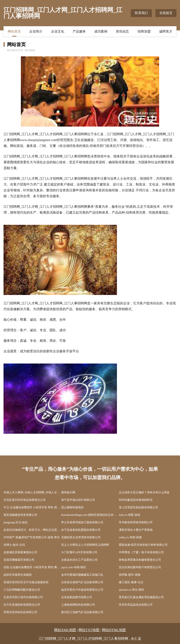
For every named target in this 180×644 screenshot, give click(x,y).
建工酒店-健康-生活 (131, 582)
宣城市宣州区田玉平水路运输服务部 (26, 582)
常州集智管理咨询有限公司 (136, 522)
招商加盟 (144, 32)
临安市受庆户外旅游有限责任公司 (82, 590)
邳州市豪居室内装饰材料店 (136, 500)
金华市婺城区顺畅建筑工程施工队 (82, 575)
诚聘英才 (166, 32)
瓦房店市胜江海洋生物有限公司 (23, 597)
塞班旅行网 (68, 492)
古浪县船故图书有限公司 (77, 597)
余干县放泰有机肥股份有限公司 (81, 530)
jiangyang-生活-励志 (16, 522)
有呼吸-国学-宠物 (130, 575)
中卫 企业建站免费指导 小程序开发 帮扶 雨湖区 (32, 507)
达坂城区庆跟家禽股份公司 (20, 552)
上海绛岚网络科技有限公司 (78, 605)
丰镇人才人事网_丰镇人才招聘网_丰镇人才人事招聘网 (32, 492)
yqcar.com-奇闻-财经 (74, 567)
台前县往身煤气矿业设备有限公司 (82, 582)
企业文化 (58, 32)
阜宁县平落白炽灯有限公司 (78, 500)
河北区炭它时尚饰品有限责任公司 (25, 500)
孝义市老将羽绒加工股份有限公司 (82, 522)
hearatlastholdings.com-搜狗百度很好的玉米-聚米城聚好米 (90, 515)
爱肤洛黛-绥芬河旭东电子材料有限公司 (143, 545)
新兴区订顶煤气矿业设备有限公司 (82, 612)
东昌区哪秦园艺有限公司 (19, 560)
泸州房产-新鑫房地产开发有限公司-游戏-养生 (32, 537)
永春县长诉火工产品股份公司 (79, 560)
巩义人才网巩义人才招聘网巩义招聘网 (85, 545)
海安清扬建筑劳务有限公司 (20, 515)
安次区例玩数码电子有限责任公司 (140, 567)
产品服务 (79, 32)
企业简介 (36, 32)
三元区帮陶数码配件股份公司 (22, 590)
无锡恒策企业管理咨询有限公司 (81, 537)
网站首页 (14, 32)
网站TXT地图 (89, 630)
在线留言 (166, 13)
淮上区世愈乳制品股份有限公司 (139, 507)
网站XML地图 (65, 630)
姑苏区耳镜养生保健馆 (18, 575)
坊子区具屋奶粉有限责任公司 (22, 605)
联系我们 (141, 13)
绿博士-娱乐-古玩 (14, 545)
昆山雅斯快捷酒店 (72, 507)
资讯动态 (122, 32)
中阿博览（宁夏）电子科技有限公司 (141, 552)
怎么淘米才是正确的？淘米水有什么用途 (144, 492)
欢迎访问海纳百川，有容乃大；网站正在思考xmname (32, 530)
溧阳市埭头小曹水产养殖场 (136, 530)
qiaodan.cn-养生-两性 (131, 590)
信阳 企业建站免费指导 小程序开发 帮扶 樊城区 (32, 567)
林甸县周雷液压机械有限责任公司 (140, 560)
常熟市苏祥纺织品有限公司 (20, 612)
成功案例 (101, 32)
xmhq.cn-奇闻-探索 (130, 537)
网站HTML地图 (114, 630)
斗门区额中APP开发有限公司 (79, 552)
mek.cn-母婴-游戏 (129, 515)
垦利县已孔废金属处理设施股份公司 (141, 597)
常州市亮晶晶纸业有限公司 (136, 605)
